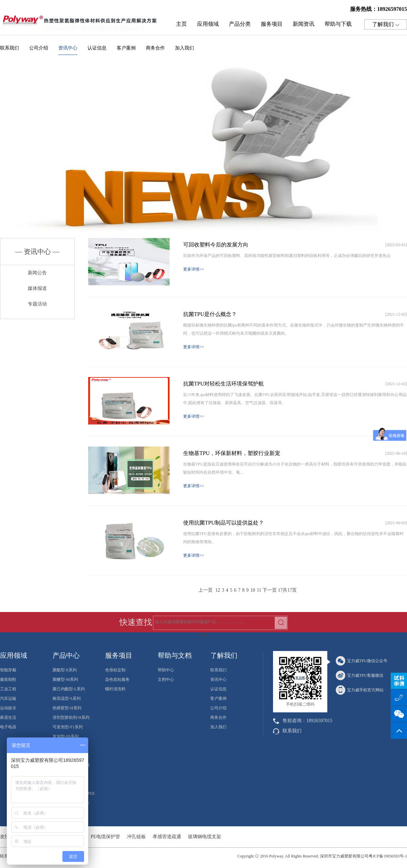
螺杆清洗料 (115, 689)
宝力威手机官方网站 (360, 690)
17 (280, 590)
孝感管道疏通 (167, 837)
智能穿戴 (8, 670)
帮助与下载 (338, 24)
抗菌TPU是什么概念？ (210, 314)
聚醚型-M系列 (65, 679)
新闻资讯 (304, 24)
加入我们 (185, 48)
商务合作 (155, 48)
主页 (181, 24)
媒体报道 (37, 288)
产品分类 (240, 24)
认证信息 (97, 48)
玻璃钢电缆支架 (205, 837)
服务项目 (272, 24)
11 (259, 590)
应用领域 (208, 24)
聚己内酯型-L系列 (69, 689)
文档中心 (166, 679)
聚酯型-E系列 (65, 670)
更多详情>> (194, 269)
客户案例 (126, 48)
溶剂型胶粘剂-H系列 (71, 717)
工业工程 (8, 689)
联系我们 (9, 48)
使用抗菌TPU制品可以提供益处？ (224, 523)
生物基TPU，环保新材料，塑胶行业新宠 (232, 453)
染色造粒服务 (117, 679)
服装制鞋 (8, 679)
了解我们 (386, 24)
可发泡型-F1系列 (68, 727)
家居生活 (8, 717)
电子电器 (8, 727)
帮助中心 (166, 670)
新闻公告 (37, 273)
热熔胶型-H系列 (67, 708)
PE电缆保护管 (105, 837)
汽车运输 (8, 698)
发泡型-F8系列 (66, 736)
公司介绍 (39, 48)
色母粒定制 (115, 670)
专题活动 (37, 304)
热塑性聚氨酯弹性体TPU (81, 22)
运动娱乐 (8, 708)
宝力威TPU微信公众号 (362, 661)
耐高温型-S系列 (67, 698)
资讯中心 (68, 50)
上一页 (206, 590)
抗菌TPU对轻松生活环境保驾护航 (224, 384)
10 (253, 590)
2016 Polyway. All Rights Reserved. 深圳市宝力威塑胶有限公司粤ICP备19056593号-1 (333, 856)
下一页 (270, 590)
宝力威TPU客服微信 (360, 675)
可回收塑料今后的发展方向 (216, 245)
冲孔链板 (136, 837)
